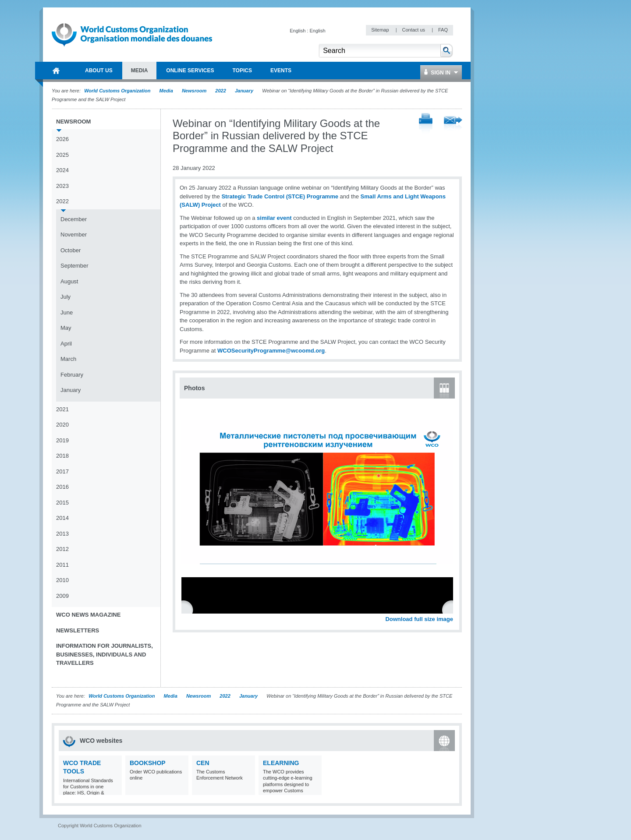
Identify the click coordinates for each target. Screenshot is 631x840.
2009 (62, 596)
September (74, 266)
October (71, 250)
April (66, 344)
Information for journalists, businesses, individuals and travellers (105, 654)
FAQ (443, 30)
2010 (62, 580)
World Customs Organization (118, 91)
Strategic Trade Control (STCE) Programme (280, 196)
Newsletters (78, 630)
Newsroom (194, 91)
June (67, 312)
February (72, 375)
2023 (62, 186)
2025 (62, 155)
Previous (189, 609)
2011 (62, 565)
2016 (62, 487)
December (74, 219)
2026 (62, 139)
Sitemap (381, 30)
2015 (62, 503)
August (69, 281)
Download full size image (419, 619)
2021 (62, 409)
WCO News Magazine (88, 615)
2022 (220, 91)
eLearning (281, 763)
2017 (62, 471)
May (66, 328)
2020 (62, 425)
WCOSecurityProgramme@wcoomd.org (271, 351)
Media (166, 91)
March (68, 359)
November (74, 235)
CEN (203, 763)
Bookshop (148, 763)
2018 (62, 456)
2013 (62, 534)
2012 (62, 549)
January (244, 91)
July (66, 297)
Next (451, 609)
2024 (62, 170)
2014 (62, 518)
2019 (62, 440)
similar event (274, 218)
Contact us (414, 30)
